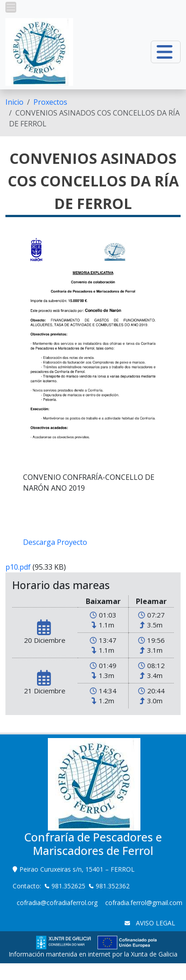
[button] (11, 7)
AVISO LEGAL (155, 923)
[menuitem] (14, 102)
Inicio (14, 102)
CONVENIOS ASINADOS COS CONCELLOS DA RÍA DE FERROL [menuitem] (94, 118)
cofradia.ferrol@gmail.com (144, 903)
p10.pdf (18, 567)
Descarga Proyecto (55, 542)
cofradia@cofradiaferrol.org (57, 903)
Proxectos (50, 102)
